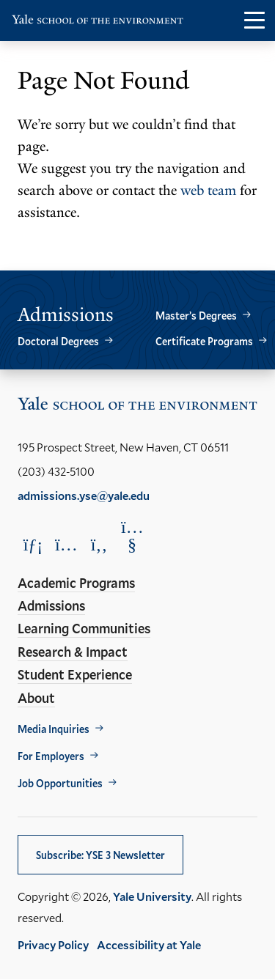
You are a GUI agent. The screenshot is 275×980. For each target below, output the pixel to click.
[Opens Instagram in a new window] (66, 544)
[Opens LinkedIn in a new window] (33, 544)
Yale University (152, 896)
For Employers (51, 756)
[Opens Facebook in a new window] (99, 544)
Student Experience (75, 674)
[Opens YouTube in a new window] (132, 536)
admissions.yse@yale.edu (84, 495)
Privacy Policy (53, 944)
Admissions (51, 605)
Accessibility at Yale (149, 944)
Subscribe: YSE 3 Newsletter (100, 855)
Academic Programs (76, 583)
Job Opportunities (60, 783)
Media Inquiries (54, 729)
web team (208, 191)
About (36, 698)
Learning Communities (84, 628)
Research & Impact (73, 652)
